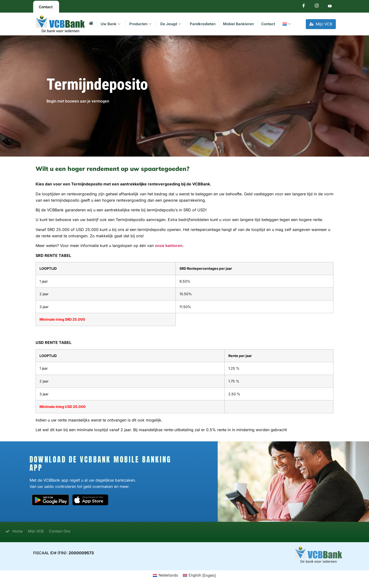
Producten (140, 24)
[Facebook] (304, 7)
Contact (268, 24)
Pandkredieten (203, 24)
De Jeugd (171, 24)
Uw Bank (111, 24)
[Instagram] (317, 7)
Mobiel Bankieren (238, 24)
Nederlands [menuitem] (168, 575)
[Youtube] (330, 7)
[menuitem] (287, 24)
